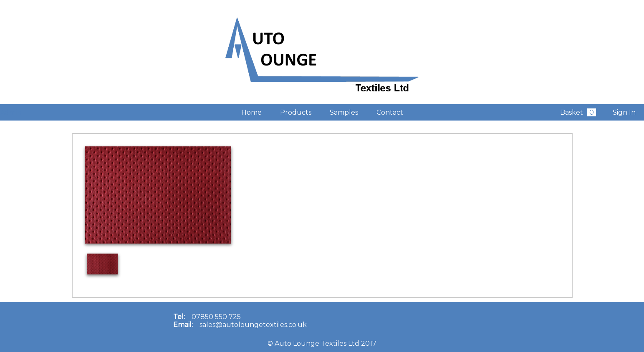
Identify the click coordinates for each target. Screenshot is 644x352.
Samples (344, 112)
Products (296, 112)
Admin (11, 112)
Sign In (624, 112)
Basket (578, 112)
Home (251, 112)
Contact (390, 112)
